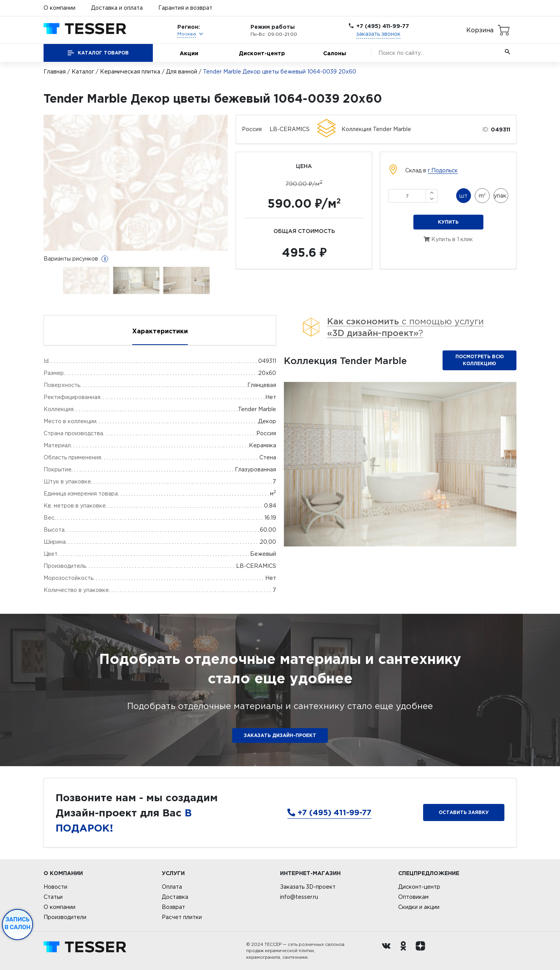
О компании (59, 8)
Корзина (480, 30)
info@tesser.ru (299, 897)
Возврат (173, 907)
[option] (136, 183)
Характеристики (160, 331)
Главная (55, 72)
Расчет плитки (182, 917)
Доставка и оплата (117, 8)
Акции (189, 53)
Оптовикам (413, 897)
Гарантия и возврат (185, 8)
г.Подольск (443, 170)
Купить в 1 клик (448, 239)
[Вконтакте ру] (388, 951)
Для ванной (182, 72)
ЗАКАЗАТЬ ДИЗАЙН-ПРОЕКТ (280, 735)
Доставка (175, 897)
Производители (65, 917)
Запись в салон (18, 923)
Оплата (172, 887)
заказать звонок (378, 34)
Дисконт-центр (262, 53)
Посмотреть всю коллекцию (480, 360)
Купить (448, 222)
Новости (55, 887)
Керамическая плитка (130, 72)
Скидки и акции (419, 907)
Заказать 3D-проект (308, 887)
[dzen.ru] (422, 951)
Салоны (335, 53)
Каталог (83, 72)
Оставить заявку (464, 812)
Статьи (53, 897)
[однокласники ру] (405, 951)
